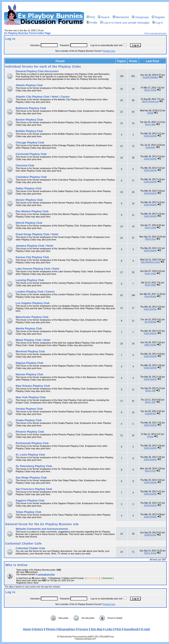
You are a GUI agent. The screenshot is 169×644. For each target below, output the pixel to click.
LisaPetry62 (150, 414)
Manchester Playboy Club (32, 317)
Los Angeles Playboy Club (33, 303)
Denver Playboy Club (29, 200)
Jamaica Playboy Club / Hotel (34, 246)
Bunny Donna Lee (150, 101)
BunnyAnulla (150, 296)
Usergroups (140, 17)
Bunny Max (150, 124)
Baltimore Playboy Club (31, 108)
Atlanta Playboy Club (29, 85)
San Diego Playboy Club (31, 478)
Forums (83, 629)
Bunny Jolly (150, 402)
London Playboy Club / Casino (35, 292)
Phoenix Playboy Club (30, 432)
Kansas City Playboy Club (32, 257)
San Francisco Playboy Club (34, 489)
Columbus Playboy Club (31, 177)
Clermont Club (25, 165)
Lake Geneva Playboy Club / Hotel (37, 269)
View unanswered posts (155, 33)
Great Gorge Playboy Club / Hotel (37, 234)
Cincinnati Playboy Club (31, 154)
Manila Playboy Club (29, 328)
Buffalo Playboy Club (29, 131)
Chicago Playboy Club (30, 142)
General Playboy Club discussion (37, 71)
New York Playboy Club (31, 397)
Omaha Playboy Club (29, 409)
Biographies (67, 629)
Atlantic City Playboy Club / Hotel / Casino (43, 97)
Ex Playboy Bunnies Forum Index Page (27, 33)
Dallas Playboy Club (29, 188)
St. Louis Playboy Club (30, 455)
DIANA (150, 113)
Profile (92, 23)
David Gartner (150, 136)
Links (109, 629)
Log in (158, 23)
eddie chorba (150, 345)
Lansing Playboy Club (30, 280)
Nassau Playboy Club (29, 374)
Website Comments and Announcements (42, 529)
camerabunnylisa (46, 574)
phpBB (90, 637)
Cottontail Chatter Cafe (23, 544)
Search (104, 17)
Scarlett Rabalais (150, 77)
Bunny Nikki (150, 285)
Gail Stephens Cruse (150, 262)
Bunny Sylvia (150, 90)
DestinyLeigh (150, 535)
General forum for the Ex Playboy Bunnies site (42, 524)
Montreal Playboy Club (30, 351)
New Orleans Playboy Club (33, 386)
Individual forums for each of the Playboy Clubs (43, 67)
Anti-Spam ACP (90, 639)
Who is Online (16, 565)
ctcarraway (150, 147)
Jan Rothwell (150, 322)
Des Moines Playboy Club (32, 211)
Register (158, 17)
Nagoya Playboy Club (29, 363)
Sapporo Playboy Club (30, 500)
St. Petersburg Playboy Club (34, 466)
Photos (51, 629)
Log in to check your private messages (125, 23)
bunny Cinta (150, 228)
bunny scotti (150, 273)
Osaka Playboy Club (29, 420)
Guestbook (131, 629)
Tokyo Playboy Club (28, 512)
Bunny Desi (150, 239)
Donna (150, 436)
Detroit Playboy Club (29, 223)
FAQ (91, 17)
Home (27, 629)
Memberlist (121, 17)
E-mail (145, 629)
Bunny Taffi (150, 391)
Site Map (97, 629)
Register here (109, 51)
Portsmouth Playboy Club (32, 443)
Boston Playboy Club (29, 120)
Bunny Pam (150, 471)
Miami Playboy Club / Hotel (33, 340)
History (39, 629)
